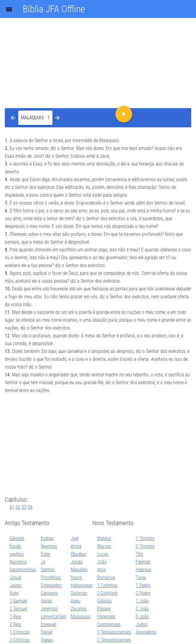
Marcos (104, 546)
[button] (35, 118)
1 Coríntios (107, 585)
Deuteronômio (23, 570)
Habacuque (82, 585)
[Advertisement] (98, 45)
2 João (142, 609)
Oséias (47, 640)
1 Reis (15, 617)
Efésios (104, 609)
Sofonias (79, 593)
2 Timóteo (145, 546)
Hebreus (144, 570)
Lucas (103, 554)
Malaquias (80, 617)
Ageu (76, 601)
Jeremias (49, 609)
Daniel (46, 632)
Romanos (106, 577)
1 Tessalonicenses (114, 632)
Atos (101, 570)
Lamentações (53, 617)
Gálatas (104, 601)
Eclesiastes (51, 585)
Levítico (17, 554)
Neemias (49, 546)
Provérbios (51, 577)
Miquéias (79, 570)
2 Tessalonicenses (114, 640)
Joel (75, 538)
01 (12, 507)
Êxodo (15, 546)
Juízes (16, 585)
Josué (15, 577)
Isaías (46, 601)
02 (18, 507)
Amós (76, 546)
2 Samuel (18, 609)
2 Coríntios (107, 593)
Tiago (141, 577)
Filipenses (106, 617)
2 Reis (15, 624)
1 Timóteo (145, 538)
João (102, 562)
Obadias (78, 554)
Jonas (77, 562)
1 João (142, 601)
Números (18, 562)
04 (30, 507)
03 (24, 507)
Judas (142, 624)
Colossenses (109, 624)
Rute (14, 593)
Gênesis (17, 538)
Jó (43, 562)
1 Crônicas (20, 632)
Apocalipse (146, 632)
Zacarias (79, 609)
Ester (46, 554)
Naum (76, 577)
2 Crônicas (20, 640)
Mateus (104, 538)
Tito (139, 554)
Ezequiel (48, 624)
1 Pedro (143, 585)
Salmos (48, 570)
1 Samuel (18, 601)
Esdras (47, 538)
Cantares (49, 593)
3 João (142, 617)
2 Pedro (143, 593)
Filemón (143, 562)
